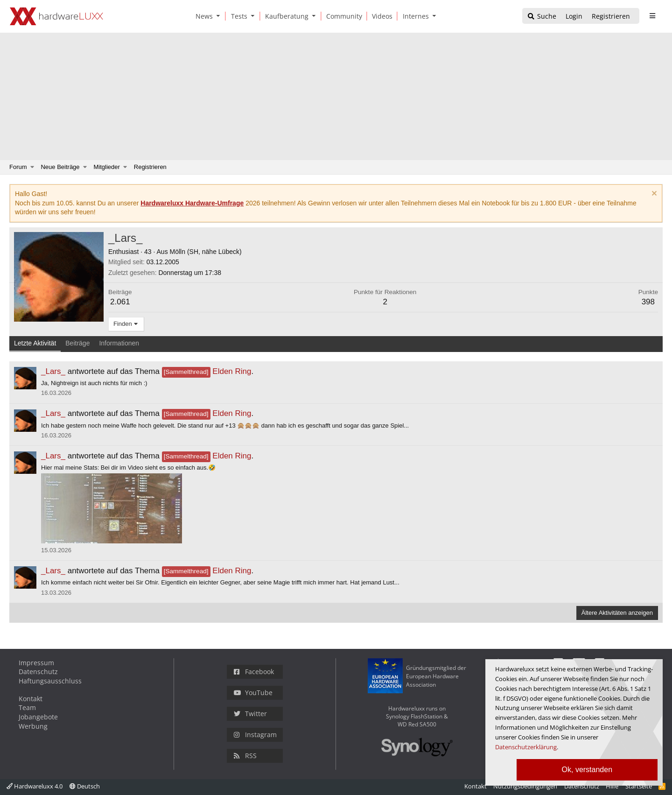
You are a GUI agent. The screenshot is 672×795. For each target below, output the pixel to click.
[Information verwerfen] (653, 194)
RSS (245, 756)
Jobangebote (38, 717)
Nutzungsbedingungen (525, 786)
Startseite (639, 786)
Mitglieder (107, 167)
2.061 (120, 302)
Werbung (33, 726)
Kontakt (31, 699)
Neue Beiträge (60, 167)
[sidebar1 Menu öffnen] (652, 16)
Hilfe (612, 786)
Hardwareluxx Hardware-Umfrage (192, 203)
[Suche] (542, 17)
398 (648, 302)
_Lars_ (53, 371)
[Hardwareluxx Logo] (56, 16)
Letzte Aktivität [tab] (35, 343)
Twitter (250, 714)
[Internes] (414, 16)
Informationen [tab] (119, 343)
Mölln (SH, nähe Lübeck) (206, 252)
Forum (18, 167)
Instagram (255, 735)
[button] (220, 16)
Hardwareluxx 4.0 (35, 786)
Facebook (254, 672)
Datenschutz (38, 672)
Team (27, 707)
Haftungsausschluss (50, 681)
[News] (203, 16)
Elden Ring (207, 371)
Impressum (36, 663)
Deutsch (85, 786)
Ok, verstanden (587, 770)
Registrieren (150, 167)
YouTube (253, 693)
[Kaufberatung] (285, 16)
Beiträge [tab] (77, 343)
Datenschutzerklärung (526, 747)
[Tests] (238, 16)
